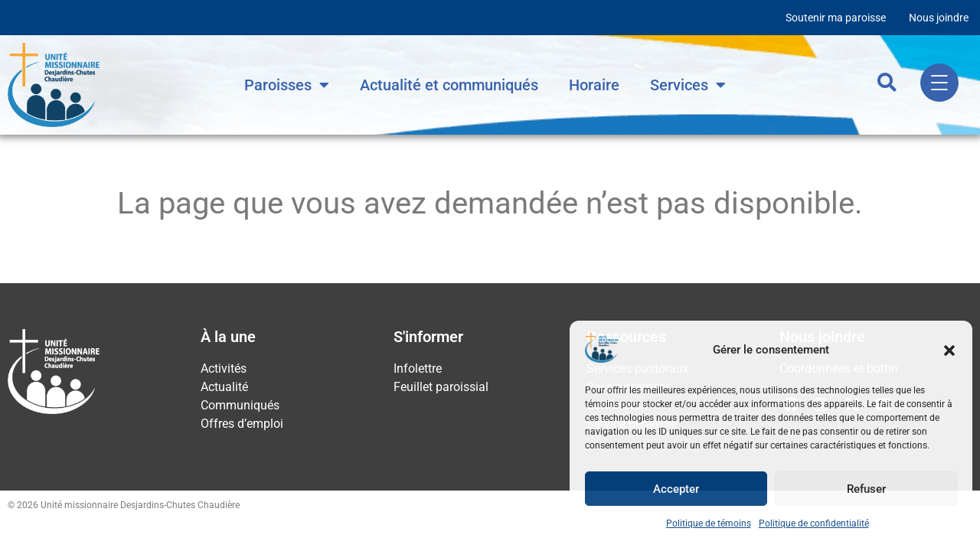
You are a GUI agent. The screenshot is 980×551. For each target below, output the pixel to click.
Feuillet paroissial (441, 387)
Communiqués (240, 405)
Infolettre (418, 368)
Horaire (594, 85)
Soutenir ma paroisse (836, 18)
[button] (949, 350)
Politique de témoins (709, 523)
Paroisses (287, 85)
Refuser (866, 489)
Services (688, 85)
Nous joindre (939, 18)
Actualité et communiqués (449, 85)
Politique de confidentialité (814, 523)
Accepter (676, 489)
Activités (224, 368)
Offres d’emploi (242, 424)
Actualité (224, 387)
